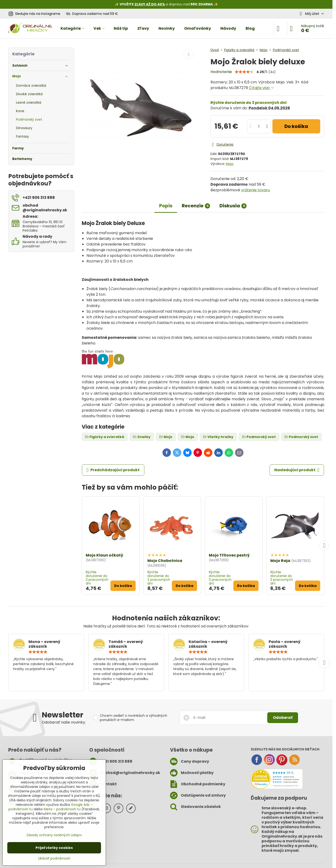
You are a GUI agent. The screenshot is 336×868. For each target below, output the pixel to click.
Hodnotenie (221, 72)
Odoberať (283, 718)
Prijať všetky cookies (54, 848)
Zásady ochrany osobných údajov (54, 835)
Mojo (230, 164)
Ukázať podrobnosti (54, 858)
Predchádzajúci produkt (113, 470)
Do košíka (296, 126)
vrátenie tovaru (255, 190)
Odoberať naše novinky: (64, 722)
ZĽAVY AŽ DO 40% (150, 4)
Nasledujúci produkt (297, 470)
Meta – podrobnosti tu (62, 809)
